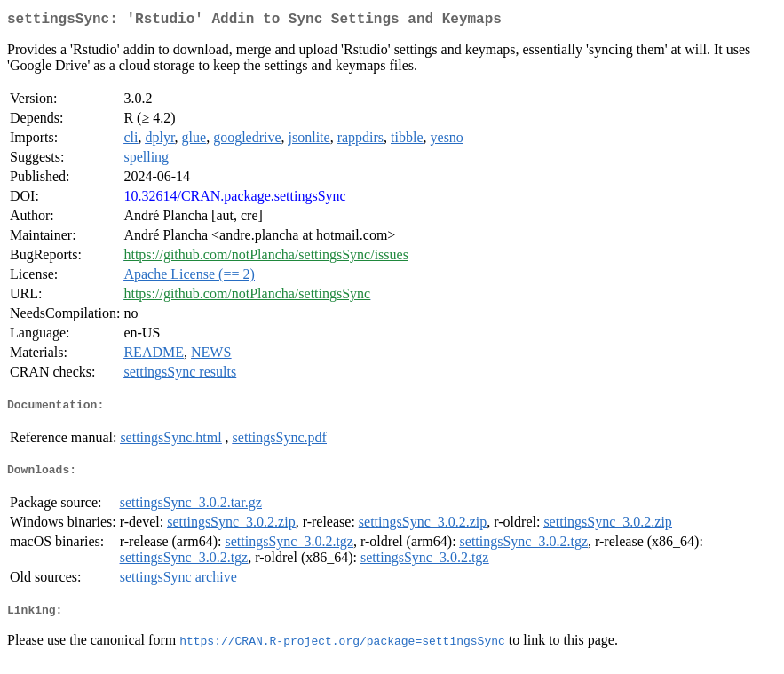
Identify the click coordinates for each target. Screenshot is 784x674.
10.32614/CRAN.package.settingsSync (234, 199)
